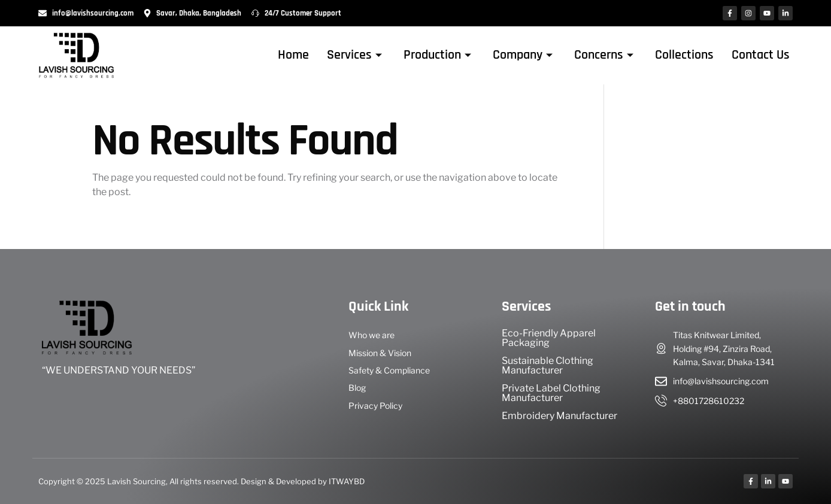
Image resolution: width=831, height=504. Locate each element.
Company (523, 55)
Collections (684, 55)
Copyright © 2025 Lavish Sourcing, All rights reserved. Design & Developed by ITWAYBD (201, 481)
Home (293, 55)
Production (437, 55)
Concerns (604, 55)
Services (354, 55)
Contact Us (761, 55)
